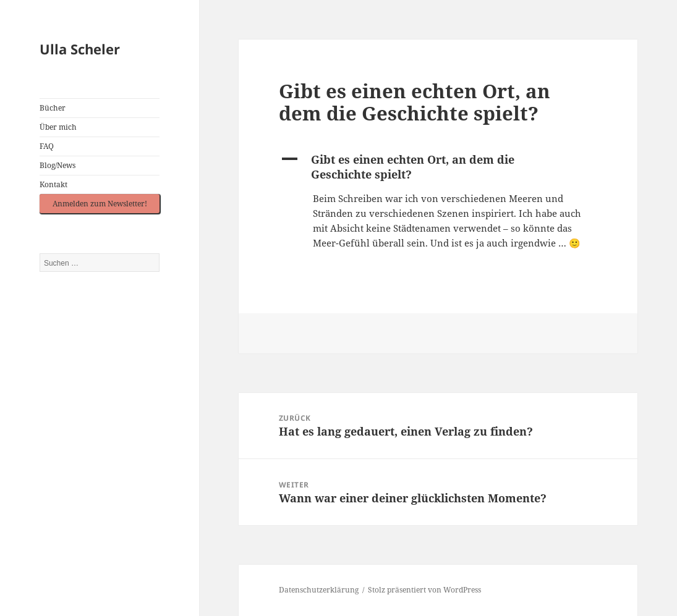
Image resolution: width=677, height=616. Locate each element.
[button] (438, 167)
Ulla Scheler (80, 49)
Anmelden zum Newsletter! (100, 204)
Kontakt (53, 184)
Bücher (53, 108)
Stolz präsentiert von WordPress (424, 590)
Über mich (58, 127)
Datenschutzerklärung (319, 590)
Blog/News (57, 165)
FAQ (47, 146)
